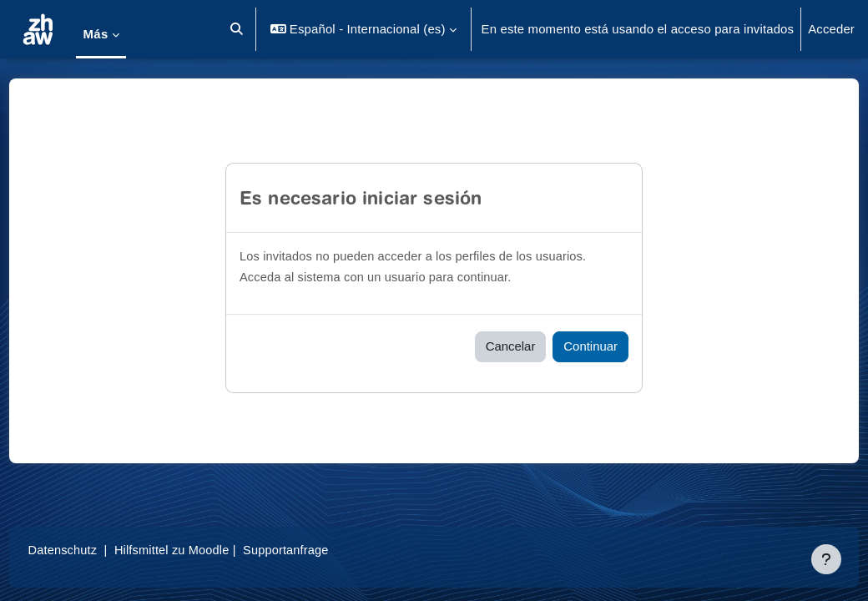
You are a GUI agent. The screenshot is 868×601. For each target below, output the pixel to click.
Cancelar (511, 346)
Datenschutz (95, 550)
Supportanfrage (323, 550)
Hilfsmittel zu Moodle (207, 550)
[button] (237, 29)
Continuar (590, 346)
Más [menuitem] (95, 34)
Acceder (831, 29)
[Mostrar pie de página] (826, 559)
